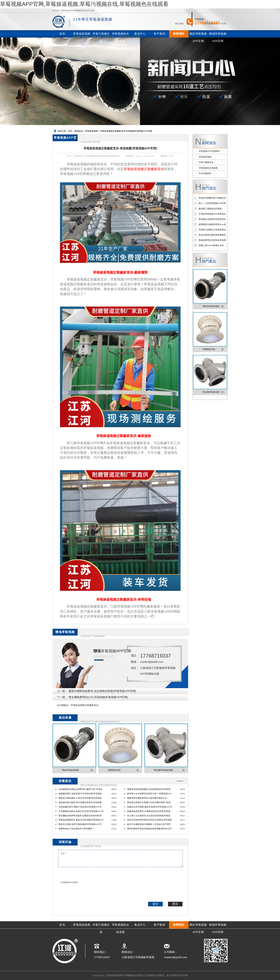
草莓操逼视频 (91, 131)
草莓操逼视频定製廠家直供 (85, 705)
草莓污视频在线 (206, 162)
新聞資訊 (79, 131)
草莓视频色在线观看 (208, 168)
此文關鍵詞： (64, 705)
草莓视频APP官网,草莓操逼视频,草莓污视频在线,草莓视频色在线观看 (84, 4)
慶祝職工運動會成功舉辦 (210, 209)
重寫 (175, 904)
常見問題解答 (205, 173)
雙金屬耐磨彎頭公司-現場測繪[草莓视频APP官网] (98, 697)
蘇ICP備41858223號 (177, 975)
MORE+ (180, 781)
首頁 (70, 131)
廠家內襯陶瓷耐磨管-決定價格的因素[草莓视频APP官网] (102, 691)
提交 (155, 904)
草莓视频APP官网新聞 (209, 151)
